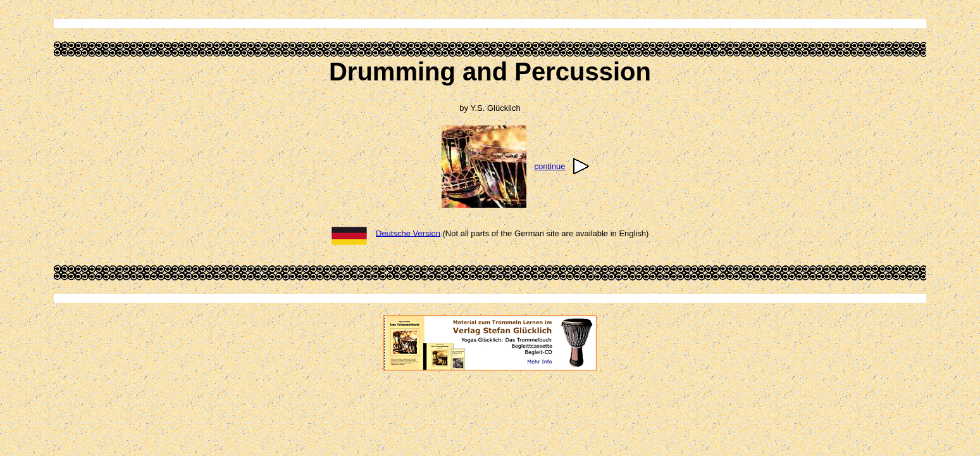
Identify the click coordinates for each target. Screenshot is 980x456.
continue (549, 166)
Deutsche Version (408, 233)
